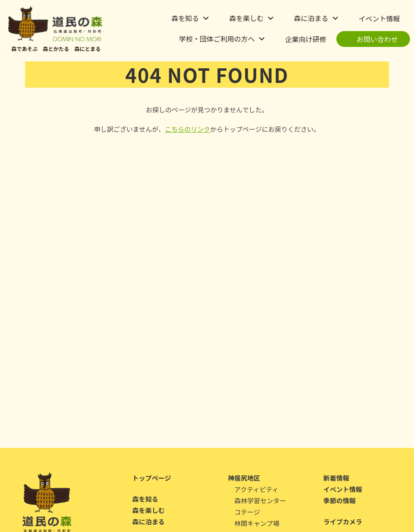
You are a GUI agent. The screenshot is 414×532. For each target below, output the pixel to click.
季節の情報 (340, 500)
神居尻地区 (244, 478)
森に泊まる (311, 18)
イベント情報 (379, 18)
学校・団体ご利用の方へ (217, 39)
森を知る (185, 18)
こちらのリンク (188, 129)
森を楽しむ (246, 18)
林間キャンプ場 (257, 523)
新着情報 (336, 478)
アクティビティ (257, 489)
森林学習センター (260, 500)
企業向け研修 (306, 39)
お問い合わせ (377, 39)
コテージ (247, 512)
